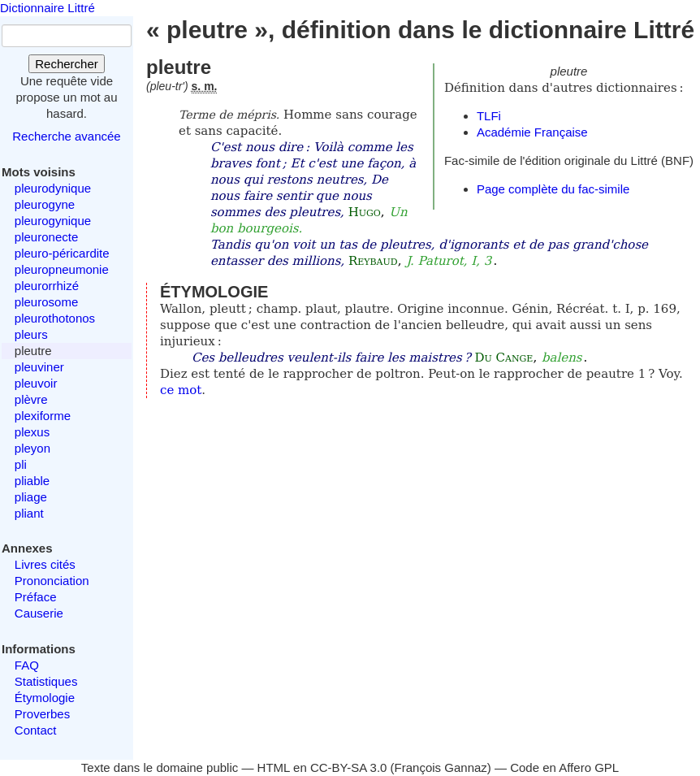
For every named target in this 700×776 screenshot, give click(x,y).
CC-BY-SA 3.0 (349, 767)
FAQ (27, 665)
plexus (32, 432)
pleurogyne (45, 204)
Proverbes (42, 714)
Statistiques (46, 681)
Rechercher (67, 64)
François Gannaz (441, 767)
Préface (36, 597)
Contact (36, 730)
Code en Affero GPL (564, 767)
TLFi (489, 116)
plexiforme (43, 416)
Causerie (39, 613)
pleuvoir (36, 383)
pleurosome (46, 302)
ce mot (181, 390)
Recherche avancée (66, 136)
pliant (29, 513)
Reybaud (373, 261)
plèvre (31, 399)
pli (21, 464)
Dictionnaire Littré (48, 8)
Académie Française (532, 132)
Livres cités (45, 564)
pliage (31, 497)
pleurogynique (53, 221)
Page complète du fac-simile (553, 189)
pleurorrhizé (47, 286)
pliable (32, 481)
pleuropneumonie (62, 269)
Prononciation (52, 581)
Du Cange (503, 358)
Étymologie (45, 698)
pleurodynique (53, 188)
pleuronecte (46, 237)
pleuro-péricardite (62, 253)
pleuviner (39, 367)
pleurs (31, 334)
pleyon (32, 448)
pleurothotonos (55, 318)
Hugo (365, 212)
